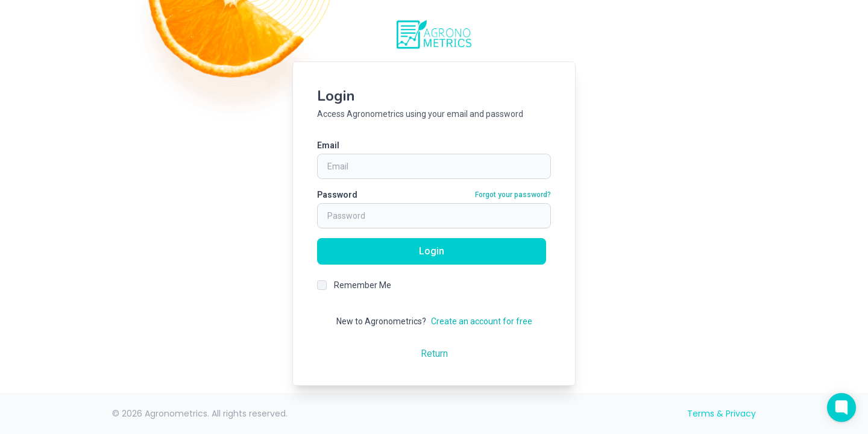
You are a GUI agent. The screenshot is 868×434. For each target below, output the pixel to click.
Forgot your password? (513, 195)
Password (337, 195)
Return (434, 354)
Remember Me (363, 285)
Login (432, 251)
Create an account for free (482, 321)
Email (328, 145)
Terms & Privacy (722, 414)
